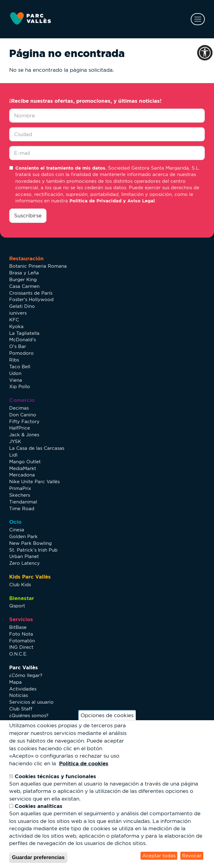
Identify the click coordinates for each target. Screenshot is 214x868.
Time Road (22, 509)
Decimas (19, 408)
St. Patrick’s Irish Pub (33, 550)
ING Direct (21, 647)
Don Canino (23, 415)
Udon (15, 373)
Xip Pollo (20, 386)
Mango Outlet (25, 462)
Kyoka (16, 326)
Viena (16, 380)
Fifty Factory (24, 421)
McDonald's (23, 340)
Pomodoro (21, 353)
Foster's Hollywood (31, 299)
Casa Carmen (24, 286)
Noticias (19, 695)
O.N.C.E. (18, 654)
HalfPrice (20, 428)
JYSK (15, 441)
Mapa (15, 682)
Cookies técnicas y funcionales (55, 776)
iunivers (18, 313)
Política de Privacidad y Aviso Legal (112, 201)
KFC (14, 320)
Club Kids (20, 585)
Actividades (23, 689)
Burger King (23, 279)
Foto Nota (21, 634)
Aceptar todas (159, 856)
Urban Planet (24, 556)
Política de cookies (84, 763)
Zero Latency (24, 563)
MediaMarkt (23, 468)
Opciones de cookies (107, 715)
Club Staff (21, 709)
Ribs (14, 360)
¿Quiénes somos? (29, 715)
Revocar (192, 856)
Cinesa (17, 530)
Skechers (20, 495)
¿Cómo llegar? (26, 675)
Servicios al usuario (31, 702)
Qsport (17, 606)
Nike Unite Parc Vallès (34, 482)
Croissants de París (31, 293)
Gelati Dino (22, 306)
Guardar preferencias (38, 857)
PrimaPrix (20, 488)
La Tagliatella (24, 333)
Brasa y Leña (24, 273)
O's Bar (18, 346)
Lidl (13, 455)
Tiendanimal (23, 502)
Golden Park (23, 536)
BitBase (18, 627)
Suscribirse (28, 216)
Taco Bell (20, 367)
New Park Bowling (30, 543)
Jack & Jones (24, 435)
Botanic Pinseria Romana (38, 266)
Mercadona (22, 475)
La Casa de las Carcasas (37, 448)
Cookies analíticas (39, 806)
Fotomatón (22, 641)
